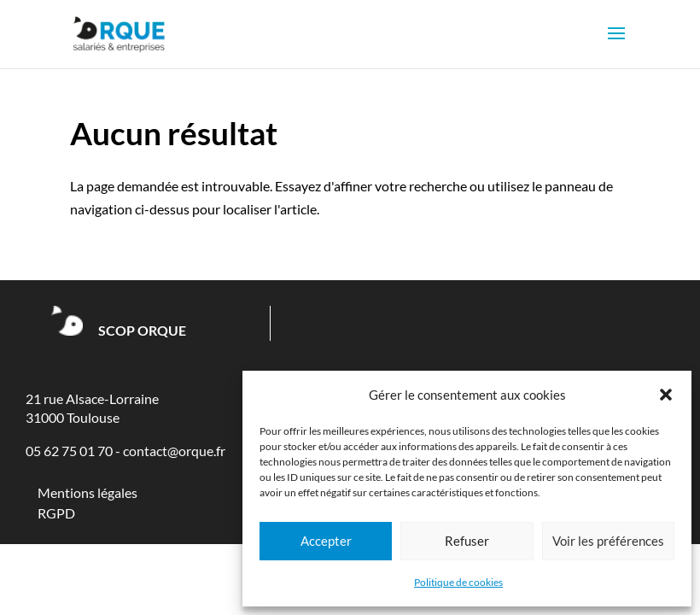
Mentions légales (87, 492)
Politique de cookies (458, 582)
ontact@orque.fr (177, 451)
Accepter (326, 541)
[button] (666, 395)
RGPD (56, 513)
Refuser (467, 541)
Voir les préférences (608, 541)
